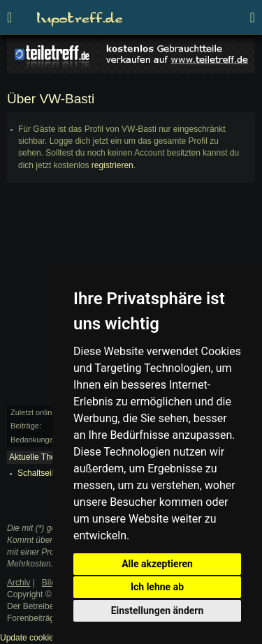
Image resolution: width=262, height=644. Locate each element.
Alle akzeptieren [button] (157, 564)
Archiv (19, 583)
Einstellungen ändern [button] (158, 611)
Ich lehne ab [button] (157, 587)
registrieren (112, 165)
